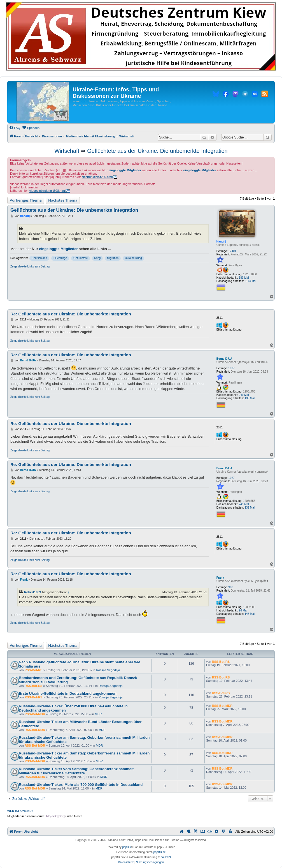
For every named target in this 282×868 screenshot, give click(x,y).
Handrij (221, 242)
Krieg (97, 258)
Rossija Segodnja (108, 670)
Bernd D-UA (224, 359)
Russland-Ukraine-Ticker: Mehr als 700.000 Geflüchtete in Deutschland (81, 785)
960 (231, 587)
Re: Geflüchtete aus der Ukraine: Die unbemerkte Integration (71, 314)
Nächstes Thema (63, 200)
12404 (232, 251)
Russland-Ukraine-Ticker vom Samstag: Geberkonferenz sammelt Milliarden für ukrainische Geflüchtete (76, 771)
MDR (98, 714)
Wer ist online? (20, 811)
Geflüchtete (81, 258)
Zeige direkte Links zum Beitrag (30, 266)
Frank (220, 578)
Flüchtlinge (60, 258)
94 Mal (243, 610)
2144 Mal (250, 281)
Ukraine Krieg (133, 258)
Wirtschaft (67, 151)
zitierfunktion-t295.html (97, 177)
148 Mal (250, 614)
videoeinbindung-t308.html (47, 191)
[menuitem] (15, 128)
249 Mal (244, 395)
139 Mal (250, 398)
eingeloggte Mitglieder (125, 170)
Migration (113, 258)
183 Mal (244, 278)
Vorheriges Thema (26, 200)
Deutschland (39, 258)
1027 (232, 368)
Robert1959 (33, 592)
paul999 (166, 857)
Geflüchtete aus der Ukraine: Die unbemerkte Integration (157, 151)
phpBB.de (160, 852)
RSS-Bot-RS (34, 670)
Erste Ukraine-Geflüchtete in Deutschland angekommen (68, 693)
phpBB (127, 847)
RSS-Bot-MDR (35, 714)
